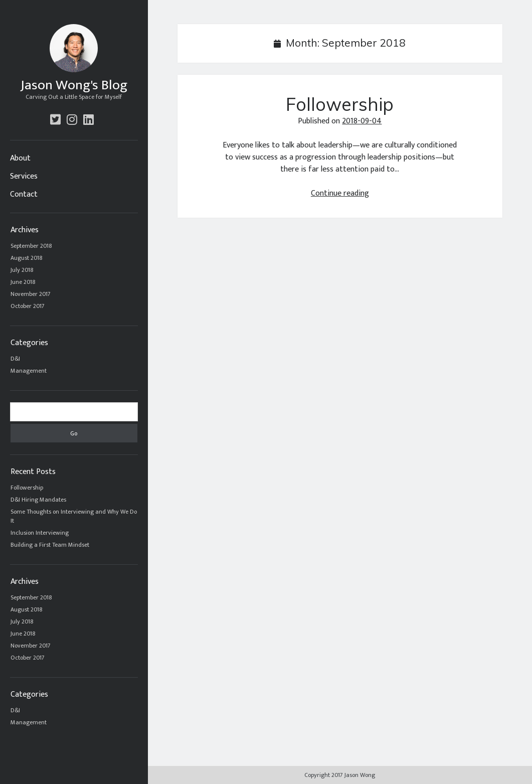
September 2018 (31, 246)
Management (29, 371)
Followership (27, 488)
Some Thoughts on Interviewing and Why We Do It (74, 516)
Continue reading (340, 193)
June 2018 (23, 282)
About (20, 159)
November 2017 (31, 294)
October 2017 (28, 306)
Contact (24, 195)
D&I (15, 359)
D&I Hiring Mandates (38, 500)
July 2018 (22, 270)
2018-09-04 (362, 121)
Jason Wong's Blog (74, 85)
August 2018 (27, 258)
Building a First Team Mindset (50, 545)
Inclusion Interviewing (40, 533)
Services (24, 177)
